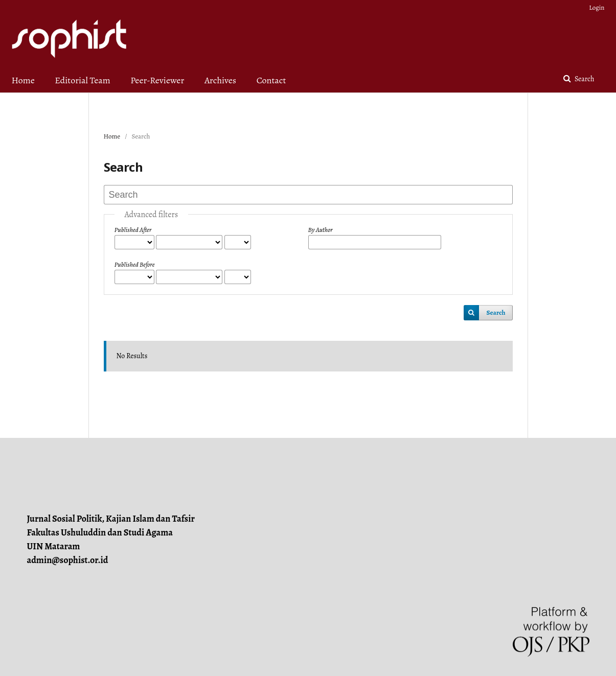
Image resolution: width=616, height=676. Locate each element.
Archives (220, 80)
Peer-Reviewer (157, 80)
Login (597, 7)
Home (23, 80)
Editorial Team (82, 80)
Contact (271, 80)
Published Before (135, 264)
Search (584, 79)
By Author (321, 230)
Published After (133, 230)
